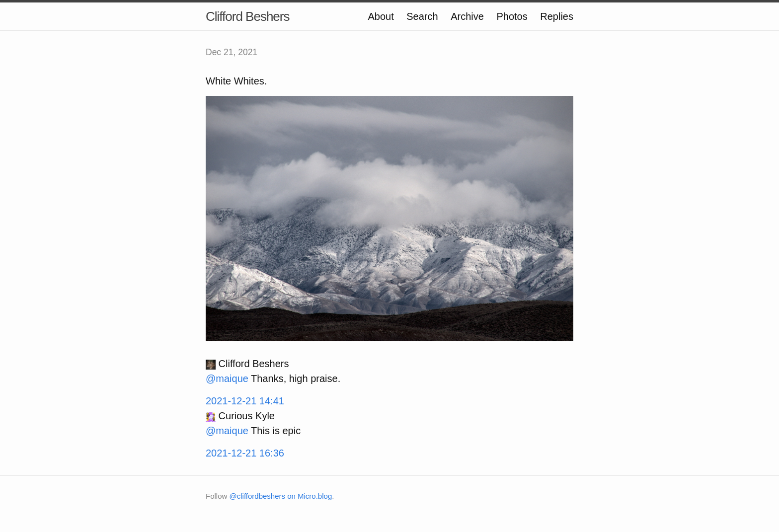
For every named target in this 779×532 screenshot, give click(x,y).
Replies (557, 16)
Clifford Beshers (248, 16)
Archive (467, 16)
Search (422, 16)
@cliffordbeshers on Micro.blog (281, 496)
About (381, 16)
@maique (227, 379)
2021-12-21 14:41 (245, 401)
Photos (512, 16)
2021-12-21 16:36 (245, 453)
